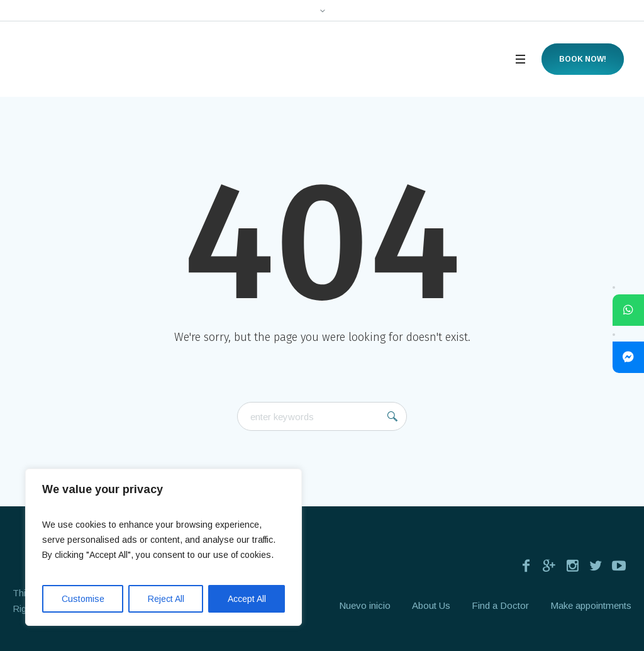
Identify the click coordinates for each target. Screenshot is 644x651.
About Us (431, 605)
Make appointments (591, 605)
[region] (164, 547)
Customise (83, 599)
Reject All (166, 599)
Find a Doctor (500, 605)
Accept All (247, 599)
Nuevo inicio (365, 605)
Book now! (583, 59)
